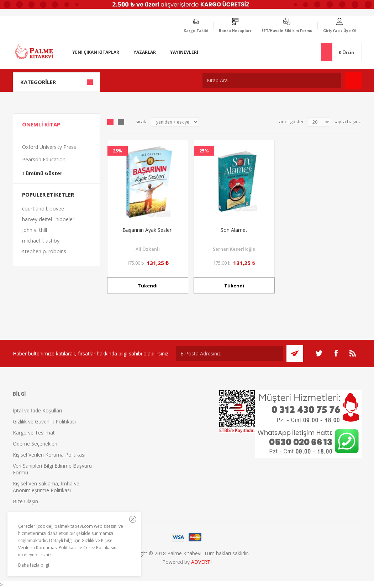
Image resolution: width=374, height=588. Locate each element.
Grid (110, 122)
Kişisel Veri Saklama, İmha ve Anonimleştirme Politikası (46, 487)
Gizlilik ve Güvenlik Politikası (44, 422)
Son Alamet (234, 230)
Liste (121, 122)
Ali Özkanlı (148, 249)
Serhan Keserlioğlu (234, 249)
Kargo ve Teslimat (34, 433)
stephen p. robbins (44, 251)
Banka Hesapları (235, 31)
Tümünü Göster (42, 173)
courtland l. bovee (43, 209)
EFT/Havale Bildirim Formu (287, 31)
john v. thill (35, 230)
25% (118, 151)
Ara (353, 80)
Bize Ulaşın (25, 501)
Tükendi (148, 286)
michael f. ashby (41, 241)
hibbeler (65, 219)
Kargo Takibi (196, 31)
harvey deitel (37, 219)
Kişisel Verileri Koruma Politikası (49, 455)
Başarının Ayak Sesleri (148, 230)
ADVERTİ (201, 562)
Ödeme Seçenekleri (35, 444)
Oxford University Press (49, 147)
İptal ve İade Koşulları (37, 410)
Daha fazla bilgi (34, 565)
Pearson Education (44, 159)
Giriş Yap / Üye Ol (340, 31)
